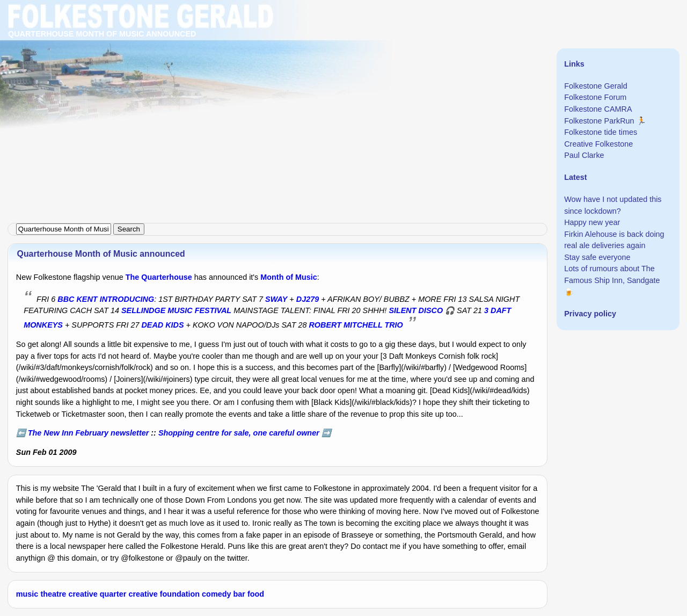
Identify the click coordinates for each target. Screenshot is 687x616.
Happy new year (592, 222)
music (27, 594)
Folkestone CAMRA (598, 109)
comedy (216, 594)
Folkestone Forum (595, 97)
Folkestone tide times (601, 132)
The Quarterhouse (159, 277)
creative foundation (164, 594)
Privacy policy (590, 314)
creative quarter (97, 594)
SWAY (276, 299)
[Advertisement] (322, 75)
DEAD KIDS (162, 325)
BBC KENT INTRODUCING (106, 299)
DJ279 (308, 299)
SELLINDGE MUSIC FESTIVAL (176, 310)
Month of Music (289, 277)
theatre (53, 594)
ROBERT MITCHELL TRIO (356, 325)
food (256, 594)
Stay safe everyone (597, 257)
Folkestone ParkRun (599, 121)
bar (239, 594)
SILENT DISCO (416, 310)
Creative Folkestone (598, 144)
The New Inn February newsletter (89, 433)
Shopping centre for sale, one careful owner (239, 433)
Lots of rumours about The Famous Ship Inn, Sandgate (612, 274)
